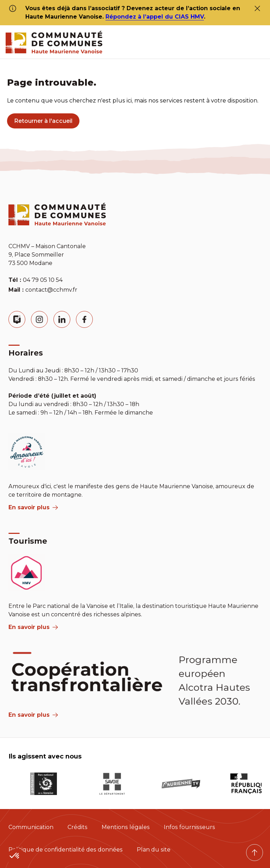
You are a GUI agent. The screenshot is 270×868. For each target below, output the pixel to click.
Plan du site (154, 850)
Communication (31, 827)
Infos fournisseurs (189, 827)
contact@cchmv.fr (51, 290)
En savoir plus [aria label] (33, 507)
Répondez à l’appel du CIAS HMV (155, 17)
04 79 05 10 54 (43, 280)
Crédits (78, 827)
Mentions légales (126, 827)
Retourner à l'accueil (43, 121)
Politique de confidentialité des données (66, 850)
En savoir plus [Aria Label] (33, 715)
